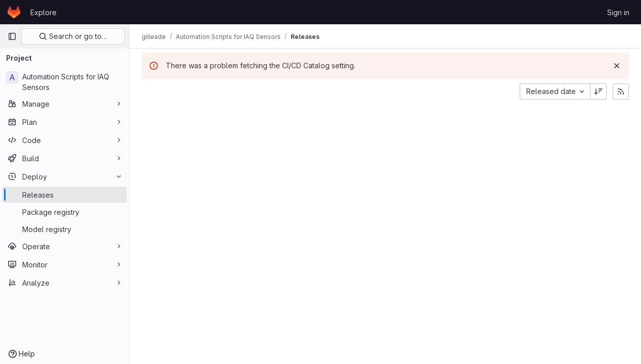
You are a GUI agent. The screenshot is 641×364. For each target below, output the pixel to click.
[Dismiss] (617, 66)
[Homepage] (14, 12)
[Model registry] (64, 229)
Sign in (618, 12)
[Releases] (64, 195)
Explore (43, 12)
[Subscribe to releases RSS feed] (621, 92)
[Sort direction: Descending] (599, 92)
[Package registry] (64, 212)
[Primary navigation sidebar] (12, 36)
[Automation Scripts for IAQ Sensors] (64, 82)
